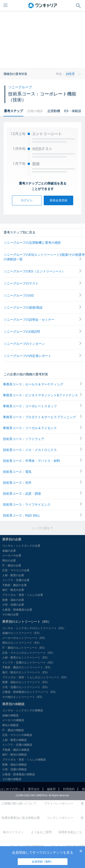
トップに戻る (43, 528)
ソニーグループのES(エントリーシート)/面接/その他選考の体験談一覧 (44, 257)
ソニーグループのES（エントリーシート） (42, 271)
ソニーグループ (20, 87)
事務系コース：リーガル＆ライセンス (42, 428)
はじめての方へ (11, 789)
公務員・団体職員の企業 (17, 610)
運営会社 (34, 789)
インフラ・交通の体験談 (17, 745)
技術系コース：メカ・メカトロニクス (42, 450)
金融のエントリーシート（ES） (22, 633)
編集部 (51, 789)
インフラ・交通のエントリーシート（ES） (29, 663)
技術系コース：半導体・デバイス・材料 (42, 461)
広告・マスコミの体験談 (17, 735)
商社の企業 (9, 561)
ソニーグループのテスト (42, 283)
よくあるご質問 (41, 832)
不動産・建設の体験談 (16, 750)
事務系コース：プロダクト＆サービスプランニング (42, 417)
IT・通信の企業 (12, 566)
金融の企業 (9, 551)
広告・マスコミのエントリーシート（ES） (29, 653)
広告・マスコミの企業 (16, 570)
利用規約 (69, 789)
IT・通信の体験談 (13, 730)
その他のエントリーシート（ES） (23, 697)
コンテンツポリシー (60, 818)
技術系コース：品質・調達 (42, 493)
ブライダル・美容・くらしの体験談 (24, 760)
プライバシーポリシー (59, 803)
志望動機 (54, 111)
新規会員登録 (58, 200)
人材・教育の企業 (13, 575)
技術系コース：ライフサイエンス (42, 504)
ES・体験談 (73, 111)
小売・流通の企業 (13, 605)
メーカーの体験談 (13, 720)
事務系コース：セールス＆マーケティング (42, 384)
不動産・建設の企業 (15, 585)
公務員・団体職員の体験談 (19, 774)
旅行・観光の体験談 (15, 755)
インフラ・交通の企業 (16, 580)
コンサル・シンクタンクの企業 (21, 546)
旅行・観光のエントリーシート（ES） (26, 672)
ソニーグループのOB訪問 (42, 332)
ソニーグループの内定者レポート (42, 356)
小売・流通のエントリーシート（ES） (26, 687)
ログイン (27, 200)
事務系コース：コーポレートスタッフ (42, 406)
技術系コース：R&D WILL (42, 515)
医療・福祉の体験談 (15, 765)
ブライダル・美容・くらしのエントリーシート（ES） (35, 677)
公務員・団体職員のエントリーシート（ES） (30, 692)
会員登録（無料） (43, 862)
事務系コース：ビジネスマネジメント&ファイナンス (42, 395)
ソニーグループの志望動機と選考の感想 (32, 243)
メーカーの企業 (12, 556)
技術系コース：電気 (42, 471)
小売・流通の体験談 (15, 769)
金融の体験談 (10, 715)
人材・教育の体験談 (15, 740)
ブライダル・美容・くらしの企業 (23, 595)
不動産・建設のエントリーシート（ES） (27, 667)
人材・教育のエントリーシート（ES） (26, 658)
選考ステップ (13, 111)
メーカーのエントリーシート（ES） (24, 638)
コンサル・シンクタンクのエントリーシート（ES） (34, 628)
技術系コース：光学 (42, 482)
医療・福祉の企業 (13, 600)
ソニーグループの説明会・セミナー (42, 319)
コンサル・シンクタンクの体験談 (23, 710)
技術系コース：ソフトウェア (42, 439)
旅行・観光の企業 (13, 590)
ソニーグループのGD (42, 295)
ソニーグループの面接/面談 (42, 307)
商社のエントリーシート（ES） (22, 643)
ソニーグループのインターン (42, 344)
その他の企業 (10, 615)
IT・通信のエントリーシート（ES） (24, 648)
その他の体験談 (12, 779)
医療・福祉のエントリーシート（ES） (26, 682)
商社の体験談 (10, 725)
